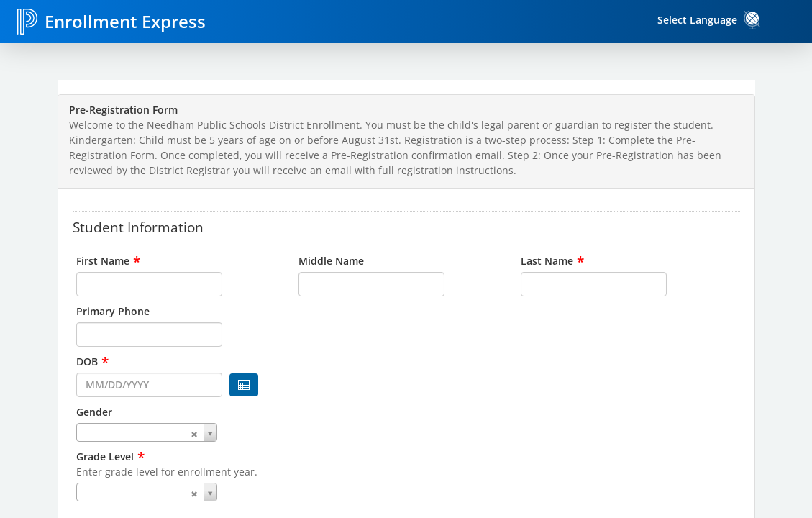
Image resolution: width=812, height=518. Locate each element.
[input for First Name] (149, 284)
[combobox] (184, 432)
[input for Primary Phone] (149, 335)
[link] (752, 20)
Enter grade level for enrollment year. (167, 472)
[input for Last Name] (594, 284)
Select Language (697, 20)
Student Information (138, 227)
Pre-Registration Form (123, 110)
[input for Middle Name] (371, 284)
